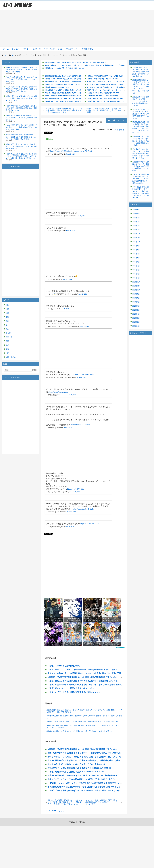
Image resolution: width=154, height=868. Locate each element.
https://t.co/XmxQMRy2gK (83, 509)
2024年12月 (137, 282)
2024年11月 (136, 286)
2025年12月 (137, 234)
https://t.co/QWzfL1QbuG (58, 392)
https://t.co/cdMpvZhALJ (84, 375)
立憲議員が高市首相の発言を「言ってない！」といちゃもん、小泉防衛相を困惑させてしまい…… (141, 101)
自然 (7, 345)
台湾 (7, 309)
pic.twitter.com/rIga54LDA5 (81, 151)
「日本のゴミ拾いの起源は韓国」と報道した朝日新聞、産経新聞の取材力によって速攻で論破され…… (21, 108)
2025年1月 (136, 278)
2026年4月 (136, 218)
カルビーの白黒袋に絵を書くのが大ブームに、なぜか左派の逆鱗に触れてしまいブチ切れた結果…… (21, 79)
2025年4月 (136, 266)
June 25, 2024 (70, 154)
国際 (7, 313)
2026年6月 (136, 210)
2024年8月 (136, 298)
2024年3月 (136, 318)
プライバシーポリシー (21, 49)
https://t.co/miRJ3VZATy (90, 524)
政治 (7, 321)
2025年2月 (136, 274)
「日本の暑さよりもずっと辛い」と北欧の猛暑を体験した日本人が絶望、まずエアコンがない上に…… (141, 72)
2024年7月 (136, 302)
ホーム (6, 49)
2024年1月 (136, 326)
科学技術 (9, 337)
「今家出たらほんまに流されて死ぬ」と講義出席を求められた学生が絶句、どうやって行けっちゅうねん (84, 717)
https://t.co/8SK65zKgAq (81, 425)
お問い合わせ (49, 49)
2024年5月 (136, 310)
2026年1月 (136, 230)
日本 (7, 329)
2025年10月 (137, 242)
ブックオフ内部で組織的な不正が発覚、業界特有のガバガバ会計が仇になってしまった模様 (103, 111)
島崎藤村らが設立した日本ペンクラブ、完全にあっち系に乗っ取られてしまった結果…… (79, 731)
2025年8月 (136, 250)
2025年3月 (136, 270)
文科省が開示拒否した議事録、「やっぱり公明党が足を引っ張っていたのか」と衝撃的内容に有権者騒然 (21, 70)
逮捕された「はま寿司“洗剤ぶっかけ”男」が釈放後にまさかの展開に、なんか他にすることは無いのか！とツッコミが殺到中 (83, 726)
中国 (7, 305)
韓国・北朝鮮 (11, 357)
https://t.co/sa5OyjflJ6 (76, 489)
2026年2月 (136, 226)
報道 (7, 317)
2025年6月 (136, 258)
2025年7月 (136, 254)
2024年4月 (136, 314)
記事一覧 (37, 49)
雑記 (7, 353)
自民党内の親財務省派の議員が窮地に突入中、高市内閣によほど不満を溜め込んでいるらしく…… (21, 118)
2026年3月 (136, 222)
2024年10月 (137, 290)
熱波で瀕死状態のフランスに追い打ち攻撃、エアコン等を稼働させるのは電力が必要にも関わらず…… (21, 146)
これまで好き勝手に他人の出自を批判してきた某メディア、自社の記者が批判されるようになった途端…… (21, 127)
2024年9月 (136, 294)
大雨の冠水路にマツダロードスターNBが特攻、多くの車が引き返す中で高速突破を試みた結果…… (141, 141)
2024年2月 (136, 322)
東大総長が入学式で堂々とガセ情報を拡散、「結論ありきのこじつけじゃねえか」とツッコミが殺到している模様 (21, 137)
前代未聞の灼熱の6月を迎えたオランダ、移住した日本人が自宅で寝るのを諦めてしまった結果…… (141, 166)
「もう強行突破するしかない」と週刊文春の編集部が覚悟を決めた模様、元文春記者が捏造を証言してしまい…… (21, 89)
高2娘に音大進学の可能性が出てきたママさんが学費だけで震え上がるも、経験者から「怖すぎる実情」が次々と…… (64, 111)
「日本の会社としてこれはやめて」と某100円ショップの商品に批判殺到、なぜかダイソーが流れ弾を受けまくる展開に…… (21, 156)
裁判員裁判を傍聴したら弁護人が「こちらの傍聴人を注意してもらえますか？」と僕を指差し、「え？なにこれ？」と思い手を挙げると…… (84, 711)
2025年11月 (136, 238)
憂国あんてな (88, 49)
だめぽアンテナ (73, 49)
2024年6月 (136, 306)
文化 (7, 325)
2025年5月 (136, 262)
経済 (7, 341)
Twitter (60, 49)
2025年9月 (136, 246)
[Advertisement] (77, 28)
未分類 (8, 333)
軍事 (7, 349)
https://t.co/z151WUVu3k (60, 151)
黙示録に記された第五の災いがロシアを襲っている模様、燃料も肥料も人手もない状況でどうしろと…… (21, 98)
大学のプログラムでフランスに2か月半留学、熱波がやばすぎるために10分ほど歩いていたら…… (141, 114)
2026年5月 (136, 214)
